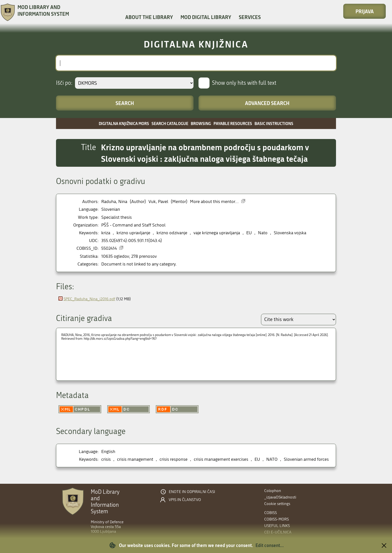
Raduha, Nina (114, 202)
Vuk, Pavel (158, 202)
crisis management (135, 459)
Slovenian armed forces (306, 459)
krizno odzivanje (172, 233)
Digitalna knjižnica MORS (124, 123)
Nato (263, 233)
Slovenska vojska (290, 233)
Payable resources (233, 123)
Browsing (201, 123)
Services (250, 17)
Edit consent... (270, 545)
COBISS (270, 513)
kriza (106, 233)
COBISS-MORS (276, 519)
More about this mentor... (214, 202)
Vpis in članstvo (185, 500)
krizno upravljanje (133, 233)
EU (249, 233)
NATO (272, 459)
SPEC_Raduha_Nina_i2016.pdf (89, 299)
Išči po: (64, 83)
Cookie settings (277, 504)
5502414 (109, 248)
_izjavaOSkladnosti (280, 497)
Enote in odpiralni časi (192, 492)
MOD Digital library (206, 17)
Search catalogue (170, 123)
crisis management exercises (221, 459)
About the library (149, 17)
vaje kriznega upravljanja (217, 233)
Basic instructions (274, 123)
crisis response (173, 459)
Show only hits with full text (244, 83)
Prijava (365, 11)
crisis (106, 459)
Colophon (273, 491)
